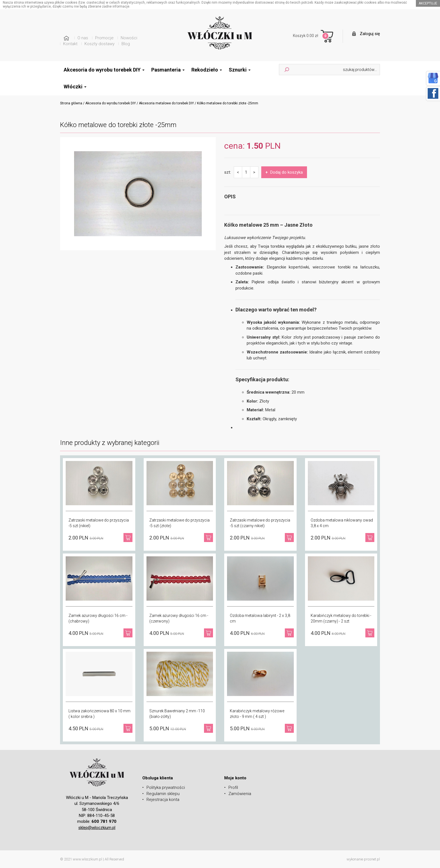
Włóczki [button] (75, 87)
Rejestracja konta (163, 800)
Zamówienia (240, 794)
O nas (83, 38)
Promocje (104, 38)
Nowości (129, 38)
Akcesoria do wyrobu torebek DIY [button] (104, 70)
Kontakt (70, 44)
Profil (233, 787)
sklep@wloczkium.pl (97, 828)
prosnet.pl (372, 859)
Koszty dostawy (99, 44)
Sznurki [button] (240, 70)
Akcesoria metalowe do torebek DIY (166, 103)
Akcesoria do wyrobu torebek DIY (111, 103)
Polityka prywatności (166, 787)
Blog (126, 44)
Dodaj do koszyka (284, 172)
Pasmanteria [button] (168, 70)
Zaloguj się (370, 34)
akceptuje (428, 3)
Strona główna (71, 103)
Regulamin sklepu (163, 794)
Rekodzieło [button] (207, 70)
